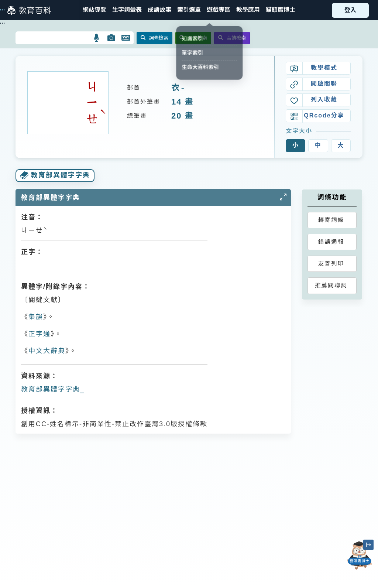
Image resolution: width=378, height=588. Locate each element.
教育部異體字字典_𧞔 (53, 389)
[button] (189, 10)
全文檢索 (193, 38)
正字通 (39, 334)
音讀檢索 (232, 38)
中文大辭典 (47, 351)
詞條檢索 (154, 38)
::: (3, 10)
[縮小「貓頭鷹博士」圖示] (368, 545)
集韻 (36, 317)
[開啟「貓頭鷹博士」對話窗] (360, 555)
